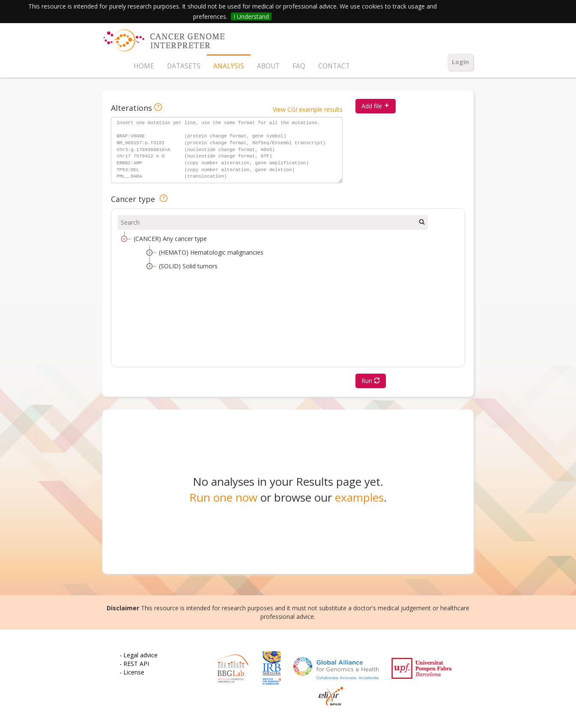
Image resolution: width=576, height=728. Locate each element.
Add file (376, 106)
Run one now (223, 497)
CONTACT (334, 66)
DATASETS (184, 66)
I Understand (251, 16)
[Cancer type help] (164, 199)
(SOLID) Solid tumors (188, 266)
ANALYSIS (229, 66)
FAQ (299, 66)
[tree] (288, 296)
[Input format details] (158, 108)
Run (371, 381)
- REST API (134, 664)
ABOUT (268, 66)
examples (359, 497)
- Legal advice (139, 655)
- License (132, 672)
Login (460, 62)
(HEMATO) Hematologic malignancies (211, 252)
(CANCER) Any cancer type (170, 239)
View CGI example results (308, 109)
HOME (144, 66)
